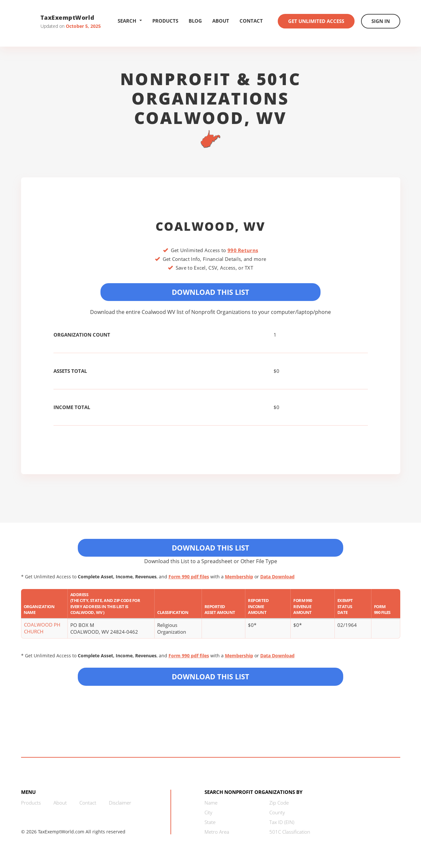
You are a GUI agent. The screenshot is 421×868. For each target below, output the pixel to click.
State (210, 822)
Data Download (277, 577)
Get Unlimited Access (316, 21)
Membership (239, 577)
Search (130, 21)
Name (211, 803)
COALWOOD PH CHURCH (42, 628)
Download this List (210, 676)
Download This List (210, 292)
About (221, 21)
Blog (195, 21)
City (208, 812)
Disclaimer (120, 803)
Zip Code (279, 803)
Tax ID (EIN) (282, 822)
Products (165, 21)
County (277, 812)
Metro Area (217, 832)
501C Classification (290, 832)
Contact (251, 21)
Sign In (381, 21)
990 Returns (243, 250)
